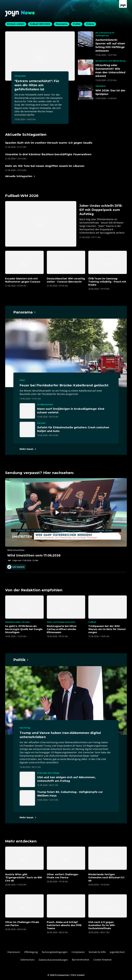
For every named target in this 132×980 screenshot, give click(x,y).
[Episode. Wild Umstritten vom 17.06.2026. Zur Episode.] (66, 520)
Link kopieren (16, 567)
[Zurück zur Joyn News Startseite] (20, 14)
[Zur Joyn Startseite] (123, 4)
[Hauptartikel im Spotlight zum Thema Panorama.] (25, 312)
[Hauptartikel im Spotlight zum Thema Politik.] (21, 660)
